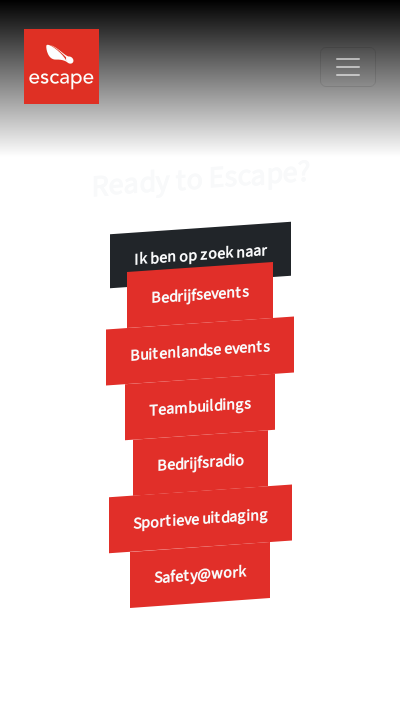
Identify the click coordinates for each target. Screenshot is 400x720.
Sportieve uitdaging (200, 518)
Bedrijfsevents (200, 295)
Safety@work (200, 575)
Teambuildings (200, 406)
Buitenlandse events (200, 351)
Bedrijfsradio (200, 463)
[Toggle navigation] (348, 67)
